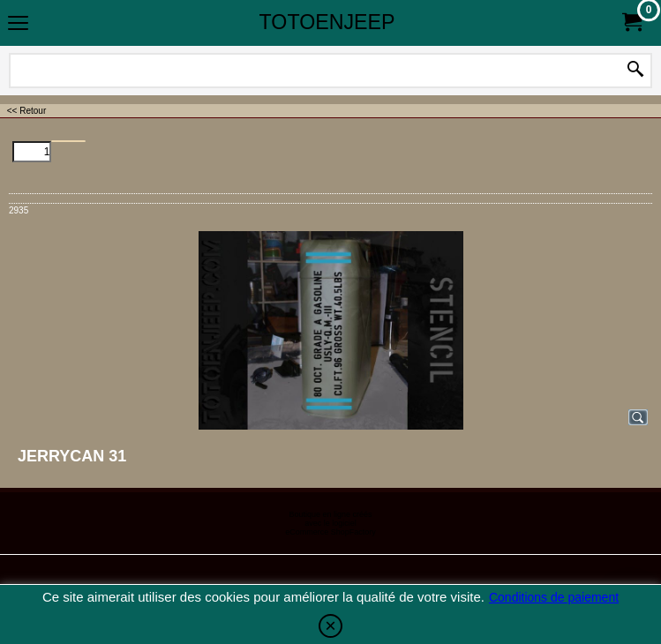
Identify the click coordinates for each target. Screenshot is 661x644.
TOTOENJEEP (327, 22)
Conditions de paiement (554, 597)
